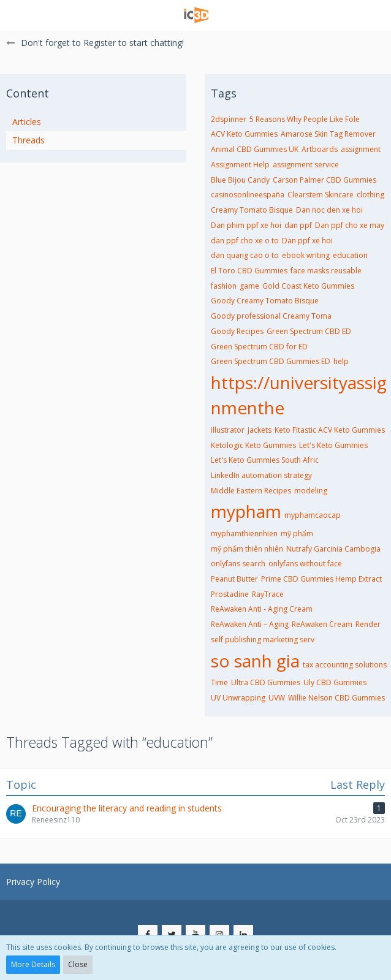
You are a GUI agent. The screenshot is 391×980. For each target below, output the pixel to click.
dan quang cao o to (245, 255)
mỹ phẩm (297, 534)
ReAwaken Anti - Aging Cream (262, 609)
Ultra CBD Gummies (266, 682)
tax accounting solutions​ (345, 665)
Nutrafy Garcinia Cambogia (333, 549)
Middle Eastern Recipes (251, 491)
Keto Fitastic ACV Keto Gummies (330, 430)
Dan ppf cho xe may (350, 225)
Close (78, 964)
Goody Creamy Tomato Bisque (265, 301)
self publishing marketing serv (263, 640)
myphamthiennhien (244, 534)
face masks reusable (326, 271)
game (249, 286)
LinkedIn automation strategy (261, 475)
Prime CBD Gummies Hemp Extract (321, 579)
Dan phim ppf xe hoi (246, 225)
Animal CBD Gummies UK (255, 149)
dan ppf (298, 225)
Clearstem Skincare (321, 195)
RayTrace (268, 594)
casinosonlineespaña (248, 195)
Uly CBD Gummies (335, 682)
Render (368, 624)
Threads (28, 140)
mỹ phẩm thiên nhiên (247, 549)
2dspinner (229, 119)
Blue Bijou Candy (240, 180)
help (341, 361)
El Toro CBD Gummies (249, 271)
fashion (224, 286)
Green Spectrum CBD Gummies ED (271, 361)
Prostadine (230, 594)
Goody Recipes (237, 331)
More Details (33, 964)
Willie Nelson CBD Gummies (336, 698)
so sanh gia (255, 661)
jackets (260, 430)
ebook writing (306, 255)
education (350, 255)
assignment (361, 149)
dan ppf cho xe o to (245, 241)
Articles (27, 122)
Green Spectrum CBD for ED (259, 347)
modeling (311, 491)
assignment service (306, 165)
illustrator (228, 430)
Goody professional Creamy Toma (271, 316)
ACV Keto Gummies (244, 134)
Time (219, 682)
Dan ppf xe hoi (307, 241)
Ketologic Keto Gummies (253, 445)
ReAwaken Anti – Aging (250, 624)
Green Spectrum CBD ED (309, 331)
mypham (246, 511)
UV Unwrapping (238, 698)
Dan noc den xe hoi (329, 210)
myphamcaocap (313, 515)
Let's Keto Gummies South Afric (265, 460)
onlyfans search (238, 564)
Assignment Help (240, 165)
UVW (277, 698)
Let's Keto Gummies (333, 445)
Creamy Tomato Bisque (252, 210)
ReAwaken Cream (322, 624)
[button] (17, 15)
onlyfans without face (305, 564)
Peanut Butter (234, 579)
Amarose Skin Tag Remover (328, 134)
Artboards (320, 149)
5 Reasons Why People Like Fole (305, 119)
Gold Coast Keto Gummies (308, 286)
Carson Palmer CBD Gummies (325, 180)
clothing (370, 195)
